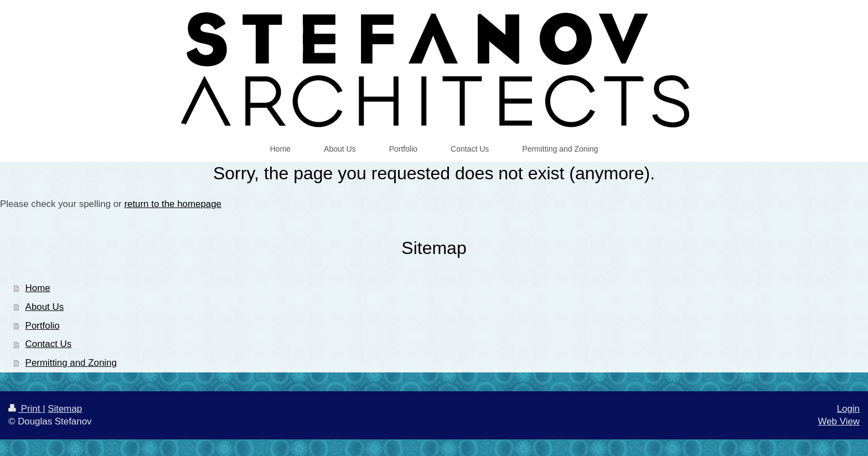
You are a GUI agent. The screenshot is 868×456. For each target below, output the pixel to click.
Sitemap (65, 409)
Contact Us (49, 344)
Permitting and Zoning (71, 363)
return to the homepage (173, 204)
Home (38, 288)
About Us (45, 307)
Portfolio (43, 326)
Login (848, 409)
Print (25, 409)
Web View (839, 421)
